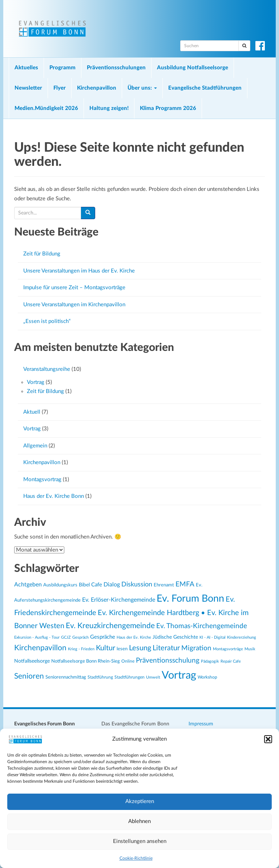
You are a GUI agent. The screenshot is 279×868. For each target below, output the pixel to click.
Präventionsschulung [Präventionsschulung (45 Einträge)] (168, 660)
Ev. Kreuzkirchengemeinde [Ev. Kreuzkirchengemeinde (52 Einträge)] (110, 626)
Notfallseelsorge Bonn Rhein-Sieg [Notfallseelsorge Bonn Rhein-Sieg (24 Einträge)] (86, 661)
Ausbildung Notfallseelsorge (193, 68)
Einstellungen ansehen (140, 841)
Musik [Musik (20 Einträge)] (250, 649)
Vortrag (36, 382)
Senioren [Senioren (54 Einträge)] (29, 676)
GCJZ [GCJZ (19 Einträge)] (66, 637)
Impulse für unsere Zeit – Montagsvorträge (74, 288)
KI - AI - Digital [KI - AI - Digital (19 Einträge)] (213, 637)
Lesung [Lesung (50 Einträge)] (140, 648)
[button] (268, 739)
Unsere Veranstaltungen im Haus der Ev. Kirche (79, 271)
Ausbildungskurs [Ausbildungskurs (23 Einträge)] (60, 585)
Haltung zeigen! (109, 108)
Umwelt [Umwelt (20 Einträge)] (153, 677)
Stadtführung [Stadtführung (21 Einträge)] (100, 677)
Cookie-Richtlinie (136, 858)
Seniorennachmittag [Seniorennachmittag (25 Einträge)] (66, 677)
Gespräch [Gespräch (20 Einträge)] (80, 637)
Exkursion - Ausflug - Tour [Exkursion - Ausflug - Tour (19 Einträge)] (37, 637)
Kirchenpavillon (97, 88)
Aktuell (32, 412)
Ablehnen (139, 821)
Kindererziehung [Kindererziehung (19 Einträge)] (242, 637)
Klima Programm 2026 (168, 108)
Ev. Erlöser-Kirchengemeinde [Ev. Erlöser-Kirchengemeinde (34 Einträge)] (119, 600)
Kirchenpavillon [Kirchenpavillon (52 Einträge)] (40, 648)
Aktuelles (26, 68)
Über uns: (142, 88)
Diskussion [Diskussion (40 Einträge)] (137, 584)
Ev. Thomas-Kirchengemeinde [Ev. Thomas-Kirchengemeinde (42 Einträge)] (202, 626)
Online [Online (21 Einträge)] (128, 661)
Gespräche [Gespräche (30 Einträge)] (103, 637)
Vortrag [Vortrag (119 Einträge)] (179, 675)
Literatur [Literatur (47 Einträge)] (166, 648)
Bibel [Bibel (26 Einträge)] (84, 585)
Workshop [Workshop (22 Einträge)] (207, 677)
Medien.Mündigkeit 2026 (46, 108)
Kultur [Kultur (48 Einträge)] (106, 648)
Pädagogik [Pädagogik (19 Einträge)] (210, 661)
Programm (62, 68)
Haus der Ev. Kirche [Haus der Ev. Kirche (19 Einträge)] (134, 637)
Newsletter (28, 88)
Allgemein (35, 446)
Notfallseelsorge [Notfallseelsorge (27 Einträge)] (32, 661)
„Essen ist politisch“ (47, 321)
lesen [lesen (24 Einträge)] (122, 649)
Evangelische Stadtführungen (205, 88)
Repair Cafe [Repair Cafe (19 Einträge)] (231, 661)
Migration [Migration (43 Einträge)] (196, 648)
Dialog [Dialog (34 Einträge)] (112, 585)
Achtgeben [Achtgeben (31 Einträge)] (28, 585)
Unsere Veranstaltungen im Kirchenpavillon (74, 305)
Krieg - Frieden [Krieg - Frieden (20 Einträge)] (81, 649)
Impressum (201, 724)
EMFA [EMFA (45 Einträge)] (185, 584)
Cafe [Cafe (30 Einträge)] (97, 585)
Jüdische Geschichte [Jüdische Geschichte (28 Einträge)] (175, 637)
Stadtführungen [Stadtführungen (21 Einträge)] (130, 677)
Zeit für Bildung (42, 254)
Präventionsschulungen (116, 68)
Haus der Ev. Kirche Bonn (54, 496)
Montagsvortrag (42, 480)
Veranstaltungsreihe (47, 369)
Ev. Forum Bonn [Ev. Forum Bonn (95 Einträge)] (190, 599)
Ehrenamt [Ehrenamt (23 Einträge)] (164, 585)
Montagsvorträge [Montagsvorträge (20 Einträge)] (228, 649)
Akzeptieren (140, 801)
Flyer (60, 88)
